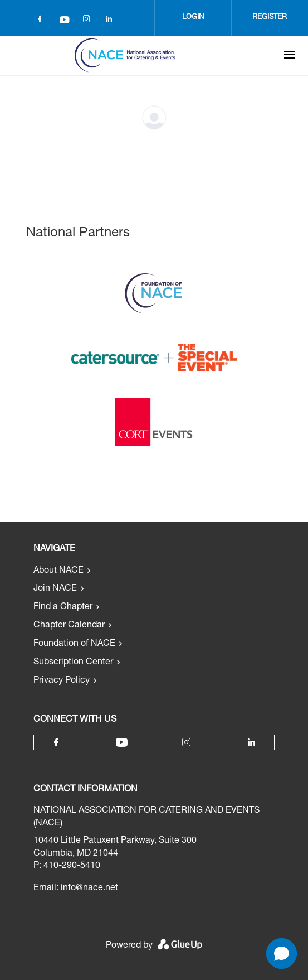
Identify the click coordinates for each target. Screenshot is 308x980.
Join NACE (55, 589)
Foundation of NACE (74, 644)
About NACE (58, 571)
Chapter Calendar (69, 626)
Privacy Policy (62, 681)
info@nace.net (89, 889)
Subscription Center (73, 663)
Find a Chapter (63, 607)
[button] (282, 954)
